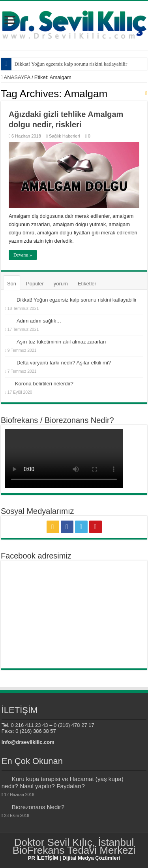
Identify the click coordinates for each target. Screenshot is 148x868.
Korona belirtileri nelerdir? (44, 384)
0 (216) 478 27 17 (74, 725)
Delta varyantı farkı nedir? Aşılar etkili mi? (64, 363)
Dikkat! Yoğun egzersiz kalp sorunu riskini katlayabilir (71, 64)
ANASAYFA (16, 77)
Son (12, 284)
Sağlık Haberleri (65, 136)
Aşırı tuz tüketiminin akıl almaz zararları (61, 342)
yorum (61, 284)
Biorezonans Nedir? (38, 807)
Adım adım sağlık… (39, 321)
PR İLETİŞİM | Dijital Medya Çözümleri (74, 858)
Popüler (35, 284)
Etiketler (87, 284)
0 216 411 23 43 (30, 725)
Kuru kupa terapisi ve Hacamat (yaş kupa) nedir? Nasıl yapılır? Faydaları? (63, 782)
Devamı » (23, 255)
